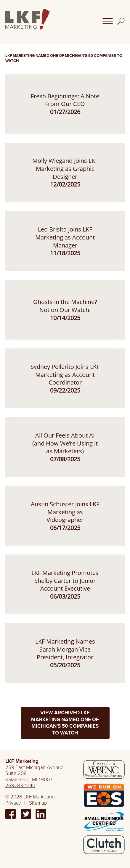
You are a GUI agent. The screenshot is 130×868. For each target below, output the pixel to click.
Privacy (13, 803)
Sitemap (38, 803)
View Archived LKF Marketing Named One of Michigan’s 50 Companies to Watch (65, 723)
